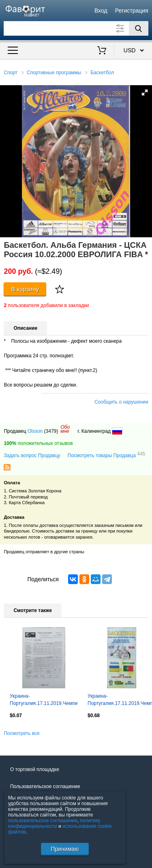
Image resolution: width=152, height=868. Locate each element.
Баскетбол (102, 73)
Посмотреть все (21, 733)
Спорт (11, 73)
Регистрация (132, 11)
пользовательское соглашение (43, 821)
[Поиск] (139, 28)
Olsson (35, 431)
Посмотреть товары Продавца (107, 455)
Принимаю (65, 849)
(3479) (51, 431)
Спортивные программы (54, 73)
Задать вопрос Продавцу (32, 455)
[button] (145, 92)
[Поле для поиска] (76, 28)
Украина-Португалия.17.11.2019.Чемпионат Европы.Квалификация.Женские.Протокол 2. (44, 700)
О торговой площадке (35, 769)
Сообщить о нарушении (121, 402)
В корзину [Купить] (25, 289)
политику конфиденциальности (54, 823)
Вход (101, 11)
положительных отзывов (38, 443)
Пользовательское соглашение (45, 786)
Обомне (65, 429)
